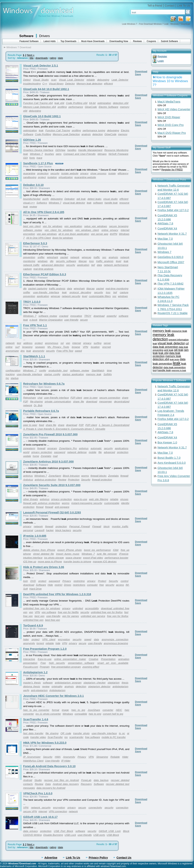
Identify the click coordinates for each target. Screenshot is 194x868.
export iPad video (93, 558)
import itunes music (68, 554)
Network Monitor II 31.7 (172, 234)
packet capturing (38, 289)
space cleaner (73, 558)
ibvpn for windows (63, 238)
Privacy (67, 581)
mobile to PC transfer (114, 737)
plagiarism (114, 683)
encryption (64, 639)
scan (54, 80)
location (95, 347)
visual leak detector (74, 203)
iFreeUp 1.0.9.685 (35, 536)
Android (28, 780)
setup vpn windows (96, 226)
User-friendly (52, 761)
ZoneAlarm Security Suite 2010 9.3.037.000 (52, 485)
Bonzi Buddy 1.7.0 (169, 458)
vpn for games (71, 616)
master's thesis (32, 683)
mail (55, 456)
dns (23, 351)
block (106, 526)
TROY (88, 316)
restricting (79, 581)
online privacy (110, 230)
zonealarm (29, 448)
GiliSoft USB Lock (110, 831)
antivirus (84, 448)
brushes (49, 154)
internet (77, 343)
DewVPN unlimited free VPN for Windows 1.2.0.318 (57, 594)
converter (108, 710)
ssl (62, 343)
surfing (97, 343)
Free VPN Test (65, 351)
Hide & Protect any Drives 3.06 (44, 567)
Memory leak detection (89, 84)
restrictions (79, 585)
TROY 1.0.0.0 (32, 302)
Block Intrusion (71, 476)
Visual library (56, 84)
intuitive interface (33, 558)
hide (58, 643)
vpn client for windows (59, 230)
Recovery (86, 784)
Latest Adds (50, 41)
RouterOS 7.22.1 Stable (173, 313)
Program (45, 667)
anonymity (39, 351)
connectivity (95, 808)
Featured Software (29, 41)
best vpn (39, 616)
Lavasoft (39, 530)
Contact (170, 6)
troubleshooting (32, 84)
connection (122, 808)
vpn (68, 343)
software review (33, 230)
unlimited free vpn (33, 620)
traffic (97, 257)
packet (64, 257)
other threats (30, 499)
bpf (93, 265)
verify (26, 690)
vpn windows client (87, 230)
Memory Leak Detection (66, 134)
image (65, 710)
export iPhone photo (69, 550)
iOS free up (30, 562)
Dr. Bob (38, 405)
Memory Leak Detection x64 (39, 107)
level (118, 261)
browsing (27, 347)
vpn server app (100, 234)
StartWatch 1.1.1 (34, 356)
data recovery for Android (51, 788)
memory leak (94, 374)
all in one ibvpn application (74, 234)
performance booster (116, 558)
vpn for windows (53, 226)
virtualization (66, 177)
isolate (112, 173)
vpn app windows (47, 234)
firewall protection (102, 480)
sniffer (41, 257)
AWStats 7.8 (165, 223)
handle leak (111, 203)
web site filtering (99, 499)
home (36, 456)
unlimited (78, 608)
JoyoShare (94, 710)
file (100, 452)
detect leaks (94, 199)
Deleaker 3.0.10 (33, 185)
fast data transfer (33, 733)
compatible (81, 714)
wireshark (52, 257)
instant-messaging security (87, 503)
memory (123, 134)
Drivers (44, 36)
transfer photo (81, 733)
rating (53, 58)
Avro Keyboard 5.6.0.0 (172, 463)
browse (76, 347)
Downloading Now (119, 41)
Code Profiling (43, 134)
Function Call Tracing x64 (38, 103)
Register (162, 56)
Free (43, 663)
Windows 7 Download (19, 47)
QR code (66, 733)
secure (84, 320)
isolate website (70, 173)
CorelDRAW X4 (167, 228)
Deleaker (70, 199)
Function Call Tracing (58, 130)
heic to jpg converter (36, 710)
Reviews (137, 41)
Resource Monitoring (116, 150)
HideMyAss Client (33, 761)
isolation (52, 177)
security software (66, 261)
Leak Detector (120, 80)
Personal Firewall (80, 526)
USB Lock (70, 835)
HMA (58, 757)
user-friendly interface (46, 292)
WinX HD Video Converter (174, 109)
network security (71, 296)
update (27, 456)
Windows (68, 714)
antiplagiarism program (68, 683)
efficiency (123, 173)
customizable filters (100, 296)
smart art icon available (113, 663)
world (26, 452)
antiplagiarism (120, 686)
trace (39, 158)
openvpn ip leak (179, 370)
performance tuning (94, 130)
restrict (58, 585)
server (107, 343)
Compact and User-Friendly (80, 154)
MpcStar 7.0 (165, 239)
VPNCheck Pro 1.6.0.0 (38, 793)
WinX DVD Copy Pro (171, 125)
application (83, 265)
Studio (38, 780)
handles (72, 150)
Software (26, 36)
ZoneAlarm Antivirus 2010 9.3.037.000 (48, 462)
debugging (103, 80)
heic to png (95, 714)
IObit (116, 550)
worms (85, 476)
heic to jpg (78, 710)
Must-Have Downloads (93, 41)
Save (138, 74)
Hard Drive (36, 589)
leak (41, 130)
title (32, 58)
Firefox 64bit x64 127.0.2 (173, 210)
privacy (84, 173)
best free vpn (53, 620)
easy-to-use (80, 499)
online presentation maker (70, 659)
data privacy (30, 831)
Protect (102, 581)
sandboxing (30, 177)
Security (86, 480)
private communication (58, 402)
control (125, 581)
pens (59, 154)
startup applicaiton (73, 374)
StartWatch (98, 370)
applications (122, 448)
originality (57, 686)
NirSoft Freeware (118, 154)
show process (98, 173)
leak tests (174, 359)
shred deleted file (43, 554)
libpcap (83, 261)
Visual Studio (41, 80)
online (9, 347)
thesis (125, 683)
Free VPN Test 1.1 (35, 325)
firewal (40, 507)
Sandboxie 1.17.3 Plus (38, 163)
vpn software (49, 612)
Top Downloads (68, 41)
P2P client (76, 398)
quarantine (29, 173)
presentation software (81, 663)
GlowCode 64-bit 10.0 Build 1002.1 (46, 89)
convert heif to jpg (113, 714)
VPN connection (58, 811)
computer (92, 585)
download (99, 316)
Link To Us (184, 6)
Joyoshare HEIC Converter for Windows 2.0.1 (53, 696)
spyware (40, 347)
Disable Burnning (53, 835)
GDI (25, 158)
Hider (125, 757)
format (56, 710)
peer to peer (91, 398)
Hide (50, 585)
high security (57, 663)
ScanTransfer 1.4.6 (36, 719)
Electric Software (108, 107)
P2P (26, 402)
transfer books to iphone (77, 562)
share (125, 398)
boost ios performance (97, 550)
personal (28, 530)
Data (48, 784)
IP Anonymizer (32, 757)
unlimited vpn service (93, 616)
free (102, 585)
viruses (124, 499)
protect (42, 177)
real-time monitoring (117, 289)
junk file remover (107, 554)
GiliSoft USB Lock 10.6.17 (40, 817)
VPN (85, 347)
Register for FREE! (172, 170)
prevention (29, 257)
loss (91, 261)
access (120, 585)
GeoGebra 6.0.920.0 (170, 257)
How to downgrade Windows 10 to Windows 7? (170, 81)
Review (62, 480)
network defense (77, 452)
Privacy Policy (98, 858)
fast (126, 612)
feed (42, 425)
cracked (64, 316)
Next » (31, 55)
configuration (13, 370)
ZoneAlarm (55, 476)
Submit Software (169, 41)
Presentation (108, 659)
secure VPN (30, 811)
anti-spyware (62, 507)
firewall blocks (99, 476)
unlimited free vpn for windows (42, 608)
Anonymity (69, 757)
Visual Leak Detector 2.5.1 (41, 66)
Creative (94, 659)
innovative (76, 316)
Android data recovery (66, 784)
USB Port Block (64, 831)
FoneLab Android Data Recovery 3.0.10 (49, 766)
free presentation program (66, 667)
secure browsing (119, 226)
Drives (68, 585)
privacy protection (42, 452)
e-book (33, 320)
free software (93, 737)
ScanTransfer (55, 737)
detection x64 (121, 103)
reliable (91, 80)
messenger (106, 402)
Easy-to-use (45, 659)
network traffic (31, 265)
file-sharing (36, 402)
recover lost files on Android (61, 780)
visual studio (111, 199)
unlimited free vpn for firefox (107, 612)
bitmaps (102, 154)
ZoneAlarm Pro (68, 448)
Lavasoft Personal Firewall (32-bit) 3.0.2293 (52, 512)
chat (40, 398)
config (43, 370)
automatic (96, 448)
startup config (52, 374)
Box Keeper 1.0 (167, 442)
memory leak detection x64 (167, 358)
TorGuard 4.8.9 (33, 625)
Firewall (97, 526)
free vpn (28, 616)
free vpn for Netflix (68, 612)
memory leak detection (164, 337)
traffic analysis (105, 261)
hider (26, 639)
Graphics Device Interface (38, 150)
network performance (116, 265)
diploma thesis (32, 686)
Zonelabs (46, 456)
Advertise (51, 858)
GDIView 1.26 (32, 140)
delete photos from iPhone (39, 550)
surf (17, 347)
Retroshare (30, 398)
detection (98, 134)
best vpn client (32, 226)
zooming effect (91, 667)
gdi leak (81, 199)
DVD (33, 581)
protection (43, 173)
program (52, 448)
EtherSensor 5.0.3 (35, 243)
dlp (52, 261)
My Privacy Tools (58, 347)
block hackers (63, 530)
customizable (112, 503)
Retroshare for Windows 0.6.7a (44, 384)
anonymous (52, 343)
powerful (112, 316)
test (19, 343)
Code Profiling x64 (77, 103)
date (60, 58)
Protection (74, 480)
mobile (93, 452)
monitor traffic (120, 526)
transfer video (38, 737)
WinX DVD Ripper (169, 117)
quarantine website (85, 177)
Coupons (151, 41)
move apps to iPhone (50, 562)
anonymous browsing (116, 643)
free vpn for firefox (118, 616)
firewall (41, 448)
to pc (122, 733)
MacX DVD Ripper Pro (172, 133)
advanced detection (53, 265)
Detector (70, 84)
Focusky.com (31, 667)
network (75, 257)
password (60, 452)
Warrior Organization (51, 320)
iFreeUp (124, 554)
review (33, 207)
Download (141, 71)
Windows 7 (36, 154)
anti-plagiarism (39, 690)
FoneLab (86, 780)
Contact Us (124, 858)
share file (79, 402)
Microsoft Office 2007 (171, 262)
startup (15, 378)
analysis (86, 134)
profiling (62, 107)
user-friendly (71, 320)
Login (161, 61)
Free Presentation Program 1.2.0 (45, 649)
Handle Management (90, 150)
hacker (50, 530)
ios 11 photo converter (48, 714)
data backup (101, 780)
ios (66, 737)
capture (27, 269)
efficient (108, 84)
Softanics (42, 203)
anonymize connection (115, 639)
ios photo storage (54, 558)
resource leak (179, 331)
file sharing (52, 733)
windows (43, 261)
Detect (27, 80)
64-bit (92, 103)
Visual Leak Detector (72, 80)
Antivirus (28, 480)
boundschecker (32, 199)
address (28, 343)
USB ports (99, 835)
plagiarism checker (95, 683)
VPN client (49, 639)
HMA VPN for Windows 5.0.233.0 (45, 743)
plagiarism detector (99, 686)
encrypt (107, 347)
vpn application (73, 226)
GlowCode (91, 107)
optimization (104, 103)
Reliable (115, 757)
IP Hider (66, 761)
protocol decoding (80, 292)
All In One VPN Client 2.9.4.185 (44, 212)
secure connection (110, 398)
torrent (40, 643)
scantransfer (76, 737)
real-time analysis (43, 269)
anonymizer (12, 351)
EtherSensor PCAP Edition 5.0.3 (45, 274)
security (55, 173)
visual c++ (29, 203)
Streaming (102, 757)
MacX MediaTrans (169, 102)
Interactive (29, 659)
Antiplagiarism (57, 690)
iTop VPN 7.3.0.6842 (170, 284)
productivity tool (58, 370)
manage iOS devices (105, 562)
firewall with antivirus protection (42, 503)
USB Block (113, 835)
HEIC (119, 710)
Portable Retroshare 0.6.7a (41, 411)
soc (104, 257)
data (99, 265)
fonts (32, 158)
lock (25, 581)
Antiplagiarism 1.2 (35, 672)
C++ (45, 84)
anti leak (169, 350)
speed (78, 351)
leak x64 (59, 103)
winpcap (86, 257)
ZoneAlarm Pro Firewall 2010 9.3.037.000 (50, 434)
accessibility (92, 608)
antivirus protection (45, 480)
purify (46, 199)
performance (76, 107)
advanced (109, 452)
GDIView (60, 150)
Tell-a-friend (155, 6)
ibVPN (114, 234)
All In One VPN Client (39, 238)
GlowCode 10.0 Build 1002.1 (42, 116)
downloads (42, 58)
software (98, 203)
